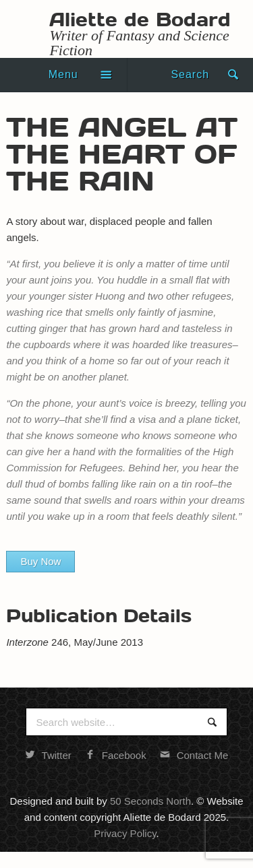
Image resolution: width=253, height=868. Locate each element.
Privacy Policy (125, 833)
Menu (63, 74)
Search (190, 74)
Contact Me (194, 755)
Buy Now (40, 561)
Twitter (48, 755)
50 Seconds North (150, 801)
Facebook (116, 755)
